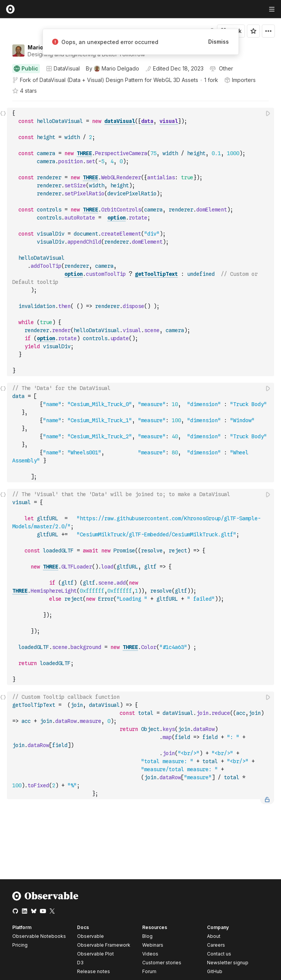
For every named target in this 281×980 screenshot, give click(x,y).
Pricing (20, 945)
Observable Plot (95, 954)
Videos (150, 954)
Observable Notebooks (39, 936)
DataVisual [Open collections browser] (63, 68)
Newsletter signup (228, 963)
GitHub (215, 971)
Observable (90, 936)
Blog (147, 936)
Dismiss (219, 42)
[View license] (225, 69)
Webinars (153, 945)
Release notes (94, 971)
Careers (216, 945)
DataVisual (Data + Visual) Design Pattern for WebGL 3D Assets (119, 80)
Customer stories (162, 963)
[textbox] (141, 242)
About (214, 936)
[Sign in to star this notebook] (253, 31)
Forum (149, 971)
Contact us (219, 954)
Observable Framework (104, 945)
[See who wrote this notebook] (113, 69)
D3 (80, 963)
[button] (3, 104)
